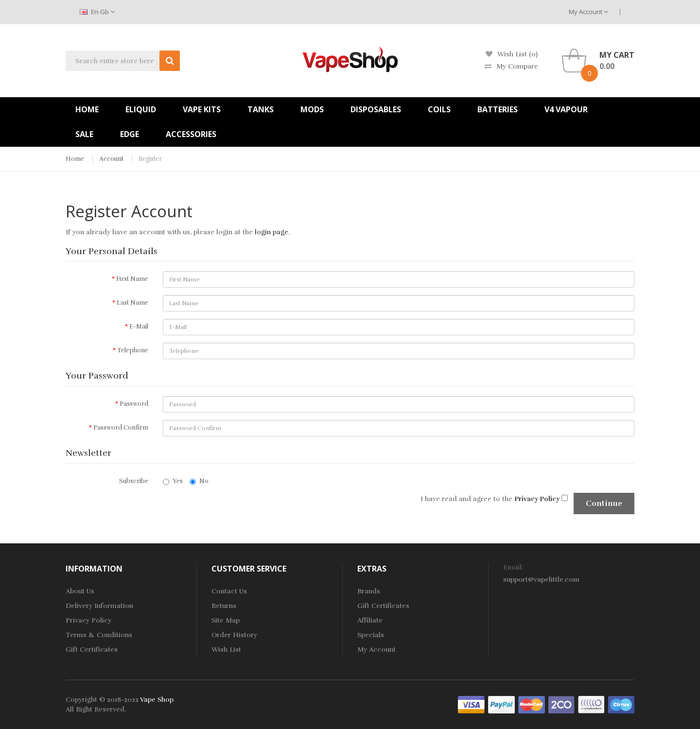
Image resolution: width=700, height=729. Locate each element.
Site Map (226, 620)
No (199, 481)
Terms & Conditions (99, 635)
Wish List (226, 650)
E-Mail (139, 327)
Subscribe (134, 481)
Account (111, 159)
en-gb (97, 12)
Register (150, 159)
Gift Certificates (92, 650)
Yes (173, 481)
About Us (80, 591)
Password (134, 404)
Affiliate (370, 620)
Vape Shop (157, 700)
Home (75, 159)
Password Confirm (121, 428)
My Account (588, 12)
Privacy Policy (88, 620)
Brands (369, 591)
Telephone (133, 350)
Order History (234, 635)
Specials (371, 635)
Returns (224, 606)
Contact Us (229, 591)
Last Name (132, 303)
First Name (132, 279)
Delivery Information (99, 606)
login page (271, 232)
